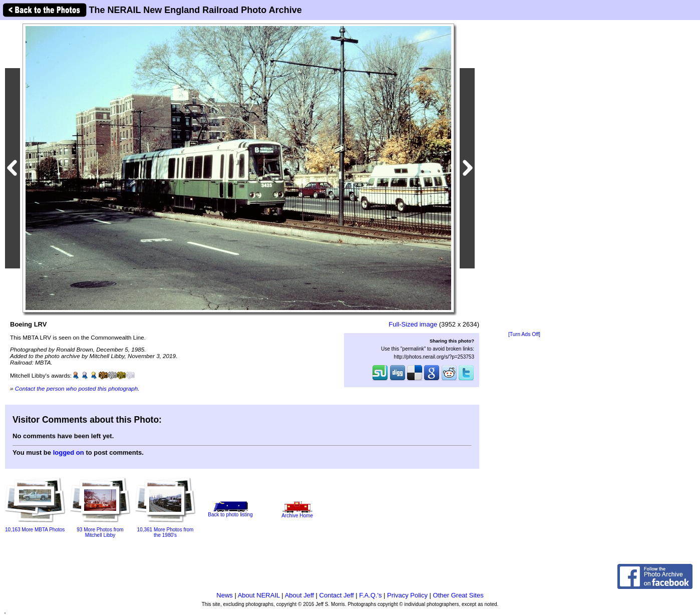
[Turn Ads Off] (524, 334)
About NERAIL (259, 595)
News (225, 595)
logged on (69, 452)
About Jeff (299, 595)
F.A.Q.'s (370, 595)
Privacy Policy (407, 595)
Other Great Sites (458, 595)
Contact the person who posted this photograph (77, 388)
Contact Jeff (337, 595)
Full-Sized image (413, 324)
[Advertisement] (524, 176)
